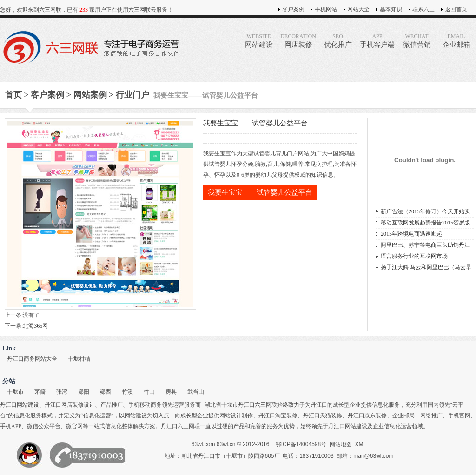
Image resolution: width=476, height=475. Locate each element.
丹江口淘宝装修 (278, 416)
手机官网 (459, 416)
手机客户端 (377, 41)
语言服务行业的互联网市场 (414, 256)
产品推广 (112, 405)
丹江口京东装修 (367, 416)
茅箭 (40, 392)
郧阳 (84, 392)
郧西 (106, 392)
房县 (171, 392)
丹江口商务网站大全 (32, 359)
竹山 (149, 392)
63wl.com (203, 444)
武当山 (196, 392)
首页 (13, 95)
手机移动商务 (145, 405)
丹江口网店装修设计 (70, 405)
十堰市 (15, 392)
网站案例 (90, 95)
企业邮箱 (456, 41)
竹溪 (127, 392)
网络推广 (431, 416)
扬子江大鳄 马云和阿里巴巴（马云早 (426, 267)
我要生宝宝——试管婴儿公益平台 (260, 192)
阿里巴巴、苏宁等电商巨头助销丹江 (425, 245)
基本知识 (391, 9)
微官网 (74, 426)
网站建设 (259, 41)
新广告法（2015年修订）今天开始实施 (425, 213)
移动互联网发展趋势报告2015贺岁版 (425, 223)
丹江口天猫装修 (323, 416)
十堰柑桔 (79, 359)
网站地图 (341, 444)
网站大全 (358, 9)
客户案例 (293, 9)
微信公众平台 (44, 426)
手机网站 (326, 9)
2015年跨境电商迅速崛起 (411, 234)
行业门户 (132, 95)
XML (361, 444)
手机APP (11, 426)
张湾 (62, 392)
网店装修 (298, 41)
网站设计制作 (236, 416)
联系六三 (423, 9)
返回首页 (456, 9)
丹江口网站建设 (20, 405)
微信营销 (417, 41)
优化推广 (338, 41)
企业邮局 (403, 416)
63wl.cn (226, 444)
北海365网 (35, 326)
